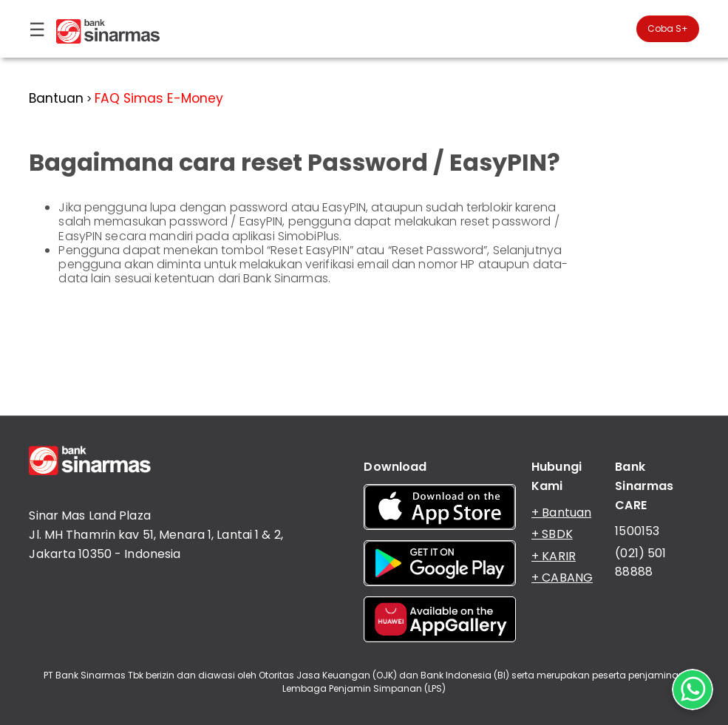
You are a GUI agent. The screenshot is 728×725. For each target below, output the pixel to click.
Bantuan (56, 98)
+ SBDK (552, 534)
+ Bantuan (561, 513)
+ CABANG (562, 578)
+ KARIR (554, 556)
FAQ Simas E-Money (159, 98)
